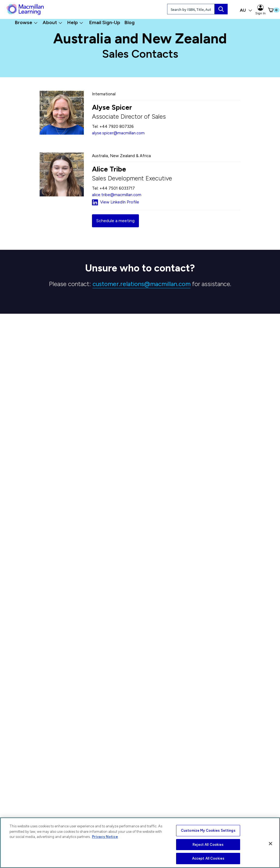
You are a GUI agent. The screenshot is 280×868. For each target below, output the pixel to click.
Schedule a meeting (115, 221)
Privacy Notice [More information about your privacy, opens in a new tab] (105, 837)
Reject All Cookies (208, 845)
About (52, 22)
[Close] (271, 844)
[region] (140, 843)
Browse (26, 22)
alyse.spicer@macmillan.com (118, 133)
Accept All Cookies (208, 858)
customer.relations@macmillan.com (141, 284)
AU (246, 10)
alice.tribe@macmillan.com (117, 195)
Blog (130, 22)
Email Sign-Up (105, 22)
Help (75, 22)
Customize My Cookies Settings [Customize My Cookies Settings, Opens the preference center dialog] (208, 830)
